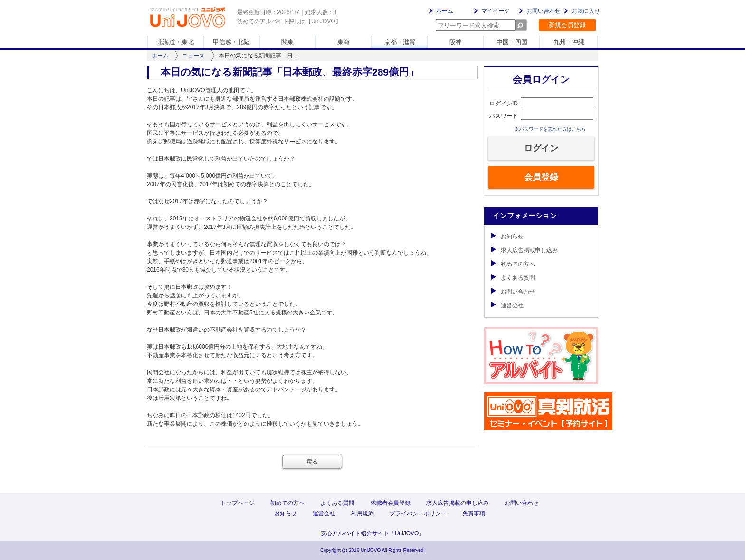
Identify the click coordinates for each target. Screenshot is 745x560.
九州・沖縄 (569, 42)
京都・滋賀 (400, 42)
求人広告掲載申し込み (525, 250)
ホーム (445, 11)
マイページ (496, 11)
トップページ (238, 503)
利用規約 (363, 513)
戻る (312, 462)
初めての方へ (513, 264)
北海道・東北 (175, 42)
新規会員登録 (567, 25)
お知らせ (507, 237)
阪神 (456, 42)
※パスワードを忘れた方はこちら (550, 129)
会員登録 (541, 177)
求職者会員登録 (391, 503)
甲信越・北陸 (231, 42)
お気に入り (586, 11)
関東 (287, 42)
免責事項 (474, 513)
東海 (344, 42)
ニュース (193, 56)
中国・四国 (512, 42)
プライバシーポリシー (418, 513)
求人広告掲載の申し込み (458, 503)
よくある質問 (513, 278)
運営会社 (507, 305)
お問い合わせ (544, 11)
